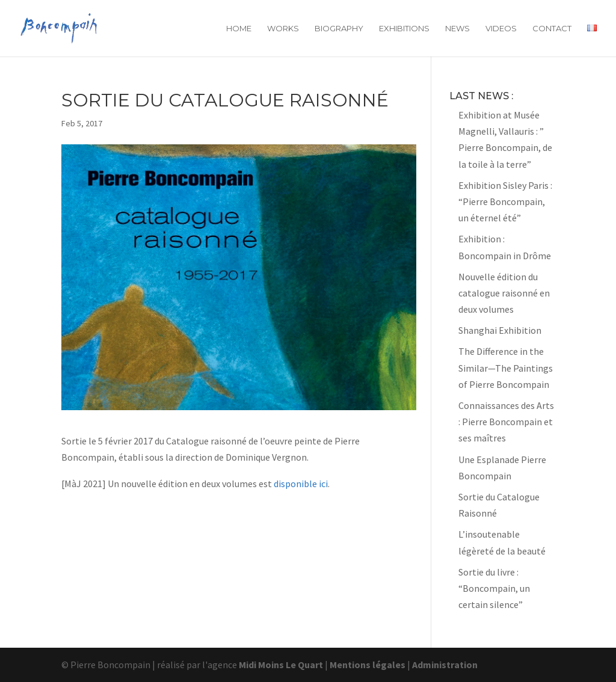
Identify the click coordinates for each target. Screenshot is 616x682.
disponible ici (301, 484)
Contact (552, 29)
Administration (445, 665)
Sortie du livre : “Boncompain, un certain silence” (494, 588)
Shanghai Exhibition (500, 330)
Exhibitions (404, 29)
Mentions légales (368, 665)
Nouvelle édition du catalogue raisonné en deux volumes (504, 293)
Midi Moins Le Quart (281, 665)
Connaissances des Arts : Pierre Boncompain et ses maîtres (506, 422)
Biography (339, 29)
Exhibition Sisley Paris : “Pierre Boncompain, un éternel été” (505, 201)
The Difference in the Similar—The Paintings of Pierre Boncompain (506, 367)
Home (239, 29)
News (457, 29)
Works (283, 29)
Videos (501, 29)
